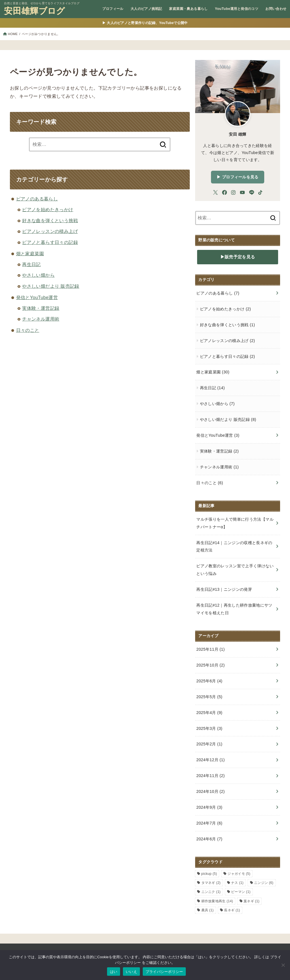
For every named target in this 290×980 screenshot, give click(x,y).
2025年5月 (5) (209, 697)
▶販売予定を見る (238, 257)
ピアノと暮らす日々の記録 (50, 242)
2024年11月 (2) (210, 776)
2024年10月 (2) (210, 791)
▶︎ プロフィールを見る (237, 177)
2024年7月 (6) (209, 823)
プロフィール (113, 9)
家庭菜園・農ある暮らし (188, 9)
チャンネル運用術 (41, 319)
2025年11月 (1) (210, 649)
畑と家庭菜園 (30, 254)
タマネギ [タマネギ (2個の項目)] (211, 883)
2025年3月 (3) (209, 728)
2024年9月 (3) (209, 807)
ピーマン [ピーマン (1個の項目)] (241, 892)
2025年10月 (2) (210, 665)
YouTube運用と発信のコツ (237, 9)
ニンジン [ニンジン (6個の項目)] (264, 883)
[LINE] (252, 192)
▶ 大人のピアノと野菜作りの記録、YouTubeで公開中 (145, 23)
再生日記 (31, 264)
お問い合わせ (276, 9)
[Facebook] (225, 192)
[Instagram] (233, 192)
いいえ (131, 972)
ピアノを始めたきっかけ (48, 210)
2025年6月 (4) (209, 681)
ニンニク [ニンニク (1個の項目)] (211, 892)
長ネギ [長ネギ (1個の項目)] (232, 910)
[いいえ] (283, 965)
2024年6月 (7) (209, 839)
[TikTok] (260, 192)
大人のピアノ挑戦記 (146, 9)
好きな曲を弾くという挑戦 (50, 221)
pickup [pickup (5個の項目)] (209, 874)
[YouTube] (242, 192)
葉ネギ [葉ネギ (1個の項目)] (251, 901)
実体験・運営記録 (41, 308)
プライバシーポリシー (164, 972)
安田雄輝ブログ (34, 12)
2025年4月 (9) (209, 713)
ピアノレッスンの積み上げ (50, 231)
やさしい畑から (38, 275)
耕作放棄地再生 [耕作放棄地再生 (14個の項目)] (217, 901)
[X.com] (216, 192)
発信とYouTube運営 (37, 298)
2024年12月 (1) (210, 760)
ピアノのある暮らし (37, 199)
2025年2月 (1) (209, 744)
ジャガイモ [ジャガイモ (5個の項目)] (239, 874)
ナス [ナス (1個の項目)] (237, 883)
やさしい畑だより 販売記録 (51, 286)
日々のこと (28, 330)
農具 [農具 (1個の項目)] (208, 910)
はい (114, 972)
